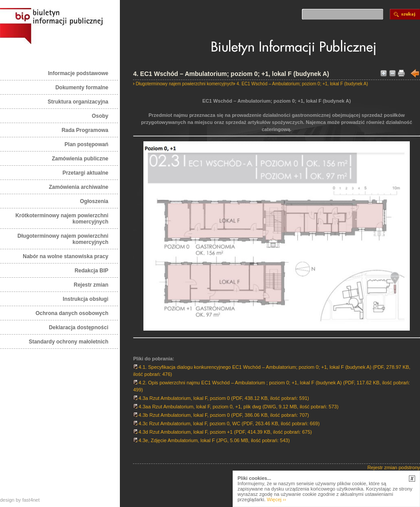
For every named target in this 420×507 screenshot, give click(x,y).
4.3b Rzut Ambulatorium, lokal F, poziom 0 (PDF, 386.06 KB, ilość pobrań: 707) (221, 415)
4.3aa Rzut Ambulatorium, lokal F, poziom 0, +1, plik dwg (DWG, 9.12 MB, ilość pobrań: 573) (236, 407)
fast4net (31, 500)
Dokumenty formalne (82, 88)
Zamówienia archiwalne (79, 187)
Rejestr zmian (91, 285)
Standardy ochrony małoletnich (69, 342)
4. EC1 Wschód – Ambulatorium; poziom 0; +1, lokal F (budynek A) (302, 84)
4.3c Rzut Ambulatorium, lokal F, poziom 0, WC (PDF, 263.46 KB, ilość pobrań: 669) (226, 423)
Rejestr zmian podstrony (394, 467)
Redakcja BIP (91, 271)
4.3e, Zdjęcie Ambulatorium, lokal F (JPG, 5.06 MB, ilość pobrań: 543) (212, 440)
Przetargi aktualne (85, 173)
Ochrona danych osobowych (72, 313)
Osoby (100, 116)
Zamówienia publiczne (80, 159)
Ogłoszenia (94, 201)
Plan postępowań (86, 144)
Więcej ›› (276, 499)
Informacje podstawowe (78, 73)
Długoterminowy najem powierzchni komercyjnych (63, 239)
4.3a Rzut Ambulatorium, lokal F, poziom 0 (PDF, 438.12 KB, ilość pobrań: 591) (221, 398)
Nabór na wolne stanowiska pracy (65, 256)
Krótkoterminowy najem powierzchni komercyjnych (62, 219)
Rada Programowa (85, 130)
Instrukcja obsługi (85, 299)
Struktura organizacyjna (78, 102)
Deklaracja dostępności (79, 327)
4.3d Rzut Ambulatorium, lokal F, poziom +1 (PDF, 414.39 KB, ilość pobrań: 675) (222, 432)
